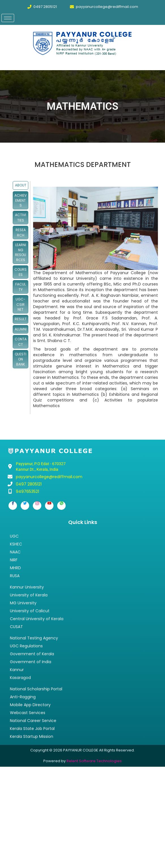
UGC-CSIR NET (21, 304)
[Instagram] (37, 506)
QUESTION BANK (21, 359)
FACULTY (21, 287)
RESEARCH (21, 233)
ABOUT (21, 185)
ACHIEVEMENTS (21, 200)
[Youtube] (49, 506)
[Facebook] (13, 506)
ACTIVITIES (21, 218)
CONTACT (21, 342)
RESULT (21, 319)
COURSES (21, 272)
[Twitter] (25, 506)
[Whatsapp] (61, 506)
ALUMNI (21, 329)
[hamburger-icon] (8, 18)
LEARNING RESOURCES (21, 252)
